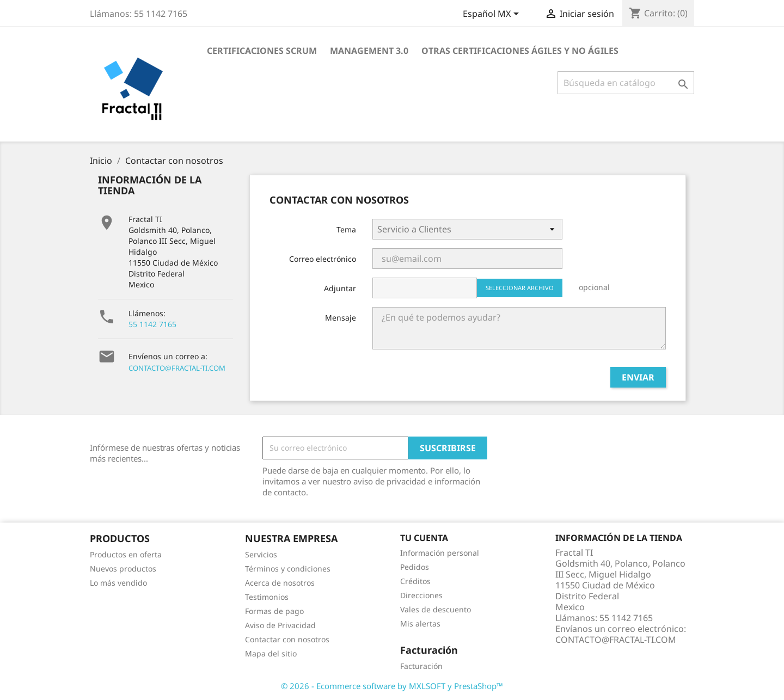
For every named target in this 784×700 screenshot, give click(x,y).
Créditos (415, 581)
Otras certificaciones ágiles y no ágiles (520, 51)
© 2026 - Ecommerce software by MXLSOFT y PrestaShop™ (392, 686)
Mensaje (341, 318)
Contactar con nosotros (287, 639)
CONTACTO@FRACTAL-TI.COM (177, 368)
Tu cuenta (424, 538)
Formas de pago (274, 611)
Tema (346, 229)
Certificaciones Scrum (262, 51)
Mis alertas (420, 624)
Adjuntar (340, 288)
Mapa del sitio (271, 653)
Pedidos (415, 567)
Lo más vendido (118, 583)
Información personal (440, 553)
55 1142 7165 (152, 324)
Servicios (261, 554)
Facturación (421, 666)
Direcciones (421, 595)
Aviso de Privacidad (280, 625)
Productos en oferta (126, 554)
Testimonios (267, 597)
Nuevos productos (123, 569)
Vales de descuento (436, 609)
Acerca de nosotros (280, 583)
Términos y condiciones (288, 569)
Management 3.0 (369, 51)
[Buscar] (626, 83)
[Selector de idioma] (493, 15)
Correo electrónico (323, 259)
